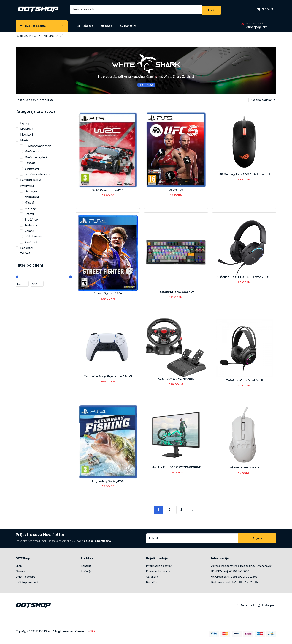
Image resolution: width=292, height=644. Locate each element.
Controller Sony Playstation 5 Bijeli (108, 374)
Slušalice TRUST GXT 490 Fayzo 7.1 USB (244, 275)
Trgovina (48, 34)
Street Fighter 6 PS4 (108, 291)
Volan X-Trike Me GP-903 (176, 377)
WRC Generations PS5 (108, 188)
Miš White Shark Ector (244, 466)
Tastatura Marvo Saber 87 (176, 290)
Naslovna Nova (26, 34)
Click (92, 629)
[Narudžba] (262, 98)
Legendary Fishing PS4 (108, 479)
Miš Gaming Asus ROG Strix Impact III (244, 172)
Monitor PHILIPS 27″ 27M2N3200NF (176, 465)
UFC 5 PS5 (176, 188)
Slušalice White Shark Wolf (244, 378)
